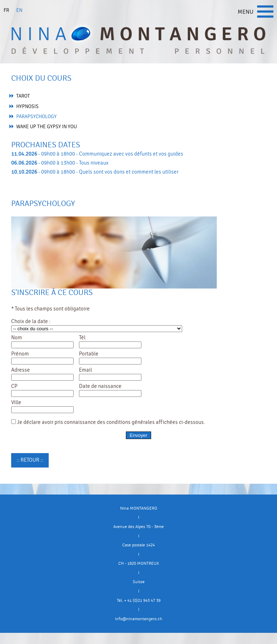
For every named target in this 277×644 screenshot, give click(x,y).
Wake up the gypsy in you (47, 127)
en (19, 10)
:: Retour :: (30, 460)
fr (6, 10)
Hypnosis (27, 106)
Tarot (23, 96)
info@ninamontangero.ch (139, 619)
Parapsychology (36, 117)
